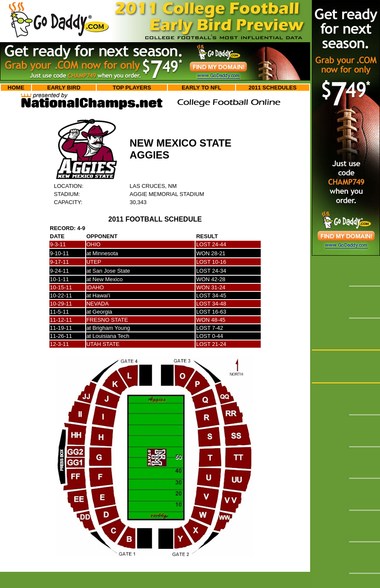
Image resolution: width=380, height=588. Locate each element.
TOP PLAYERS (132, 88)
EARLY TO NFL (201, 88)
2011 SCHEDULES (273, 88)
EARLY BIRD (64, 88)
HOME (16, 88)
